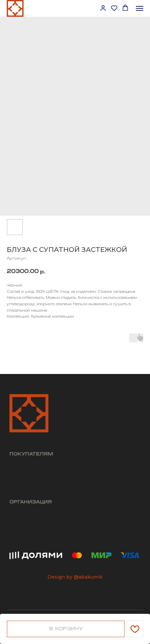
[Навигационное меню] (140, 8)
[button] (103, 8)
